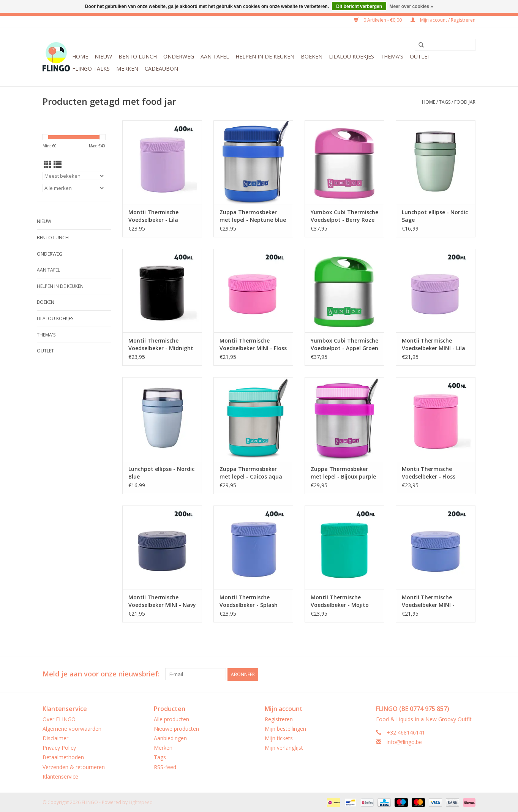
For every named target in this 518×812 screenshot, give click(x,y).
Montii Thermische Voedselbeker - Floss (429, 473)
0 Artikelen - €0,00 (378, 20)
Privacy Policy (59, 747)
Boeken (312, 56)
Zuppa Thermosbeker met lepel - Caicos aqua (251, 473)
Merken (127, 69)
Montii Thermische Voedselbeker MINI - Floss (253, 344)
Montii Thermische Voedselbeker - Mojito (340, 601)
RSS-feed (165, 767)
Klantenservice (60, 776)
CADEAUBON (161, 69)
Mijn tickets (279, 738)
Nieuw (103, 56)
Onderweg (179, 56)
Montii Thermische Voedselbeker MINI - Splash (428, 601)
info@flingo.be (404, 742)
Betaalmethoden (63, 757)
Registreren (279, 719)
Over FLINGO (59, 719)
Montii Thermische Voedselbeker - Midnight (161, 344)
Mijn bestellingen (285, 728)
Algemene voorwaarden (72, 728)
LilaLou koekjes (351, 56)
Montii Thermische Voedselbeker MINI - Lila (434, 344)
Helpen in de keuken (265, 56)
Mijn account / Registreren (443, 20)
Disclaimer (55, 738)
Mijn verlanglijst (284, 747)
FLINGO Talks (91, 69)
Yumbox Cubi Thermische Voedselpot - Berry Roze (344, 216)
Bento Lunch (138, 56)
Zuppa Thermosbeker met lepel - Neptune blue (253, 216)
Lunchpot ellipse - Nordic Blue (161, 473)
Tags (445, 102)
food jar (465, 102)
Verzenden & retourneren (74, 767)
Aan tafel (215, 56)
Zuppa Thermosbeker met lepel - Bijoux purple (343, 473)
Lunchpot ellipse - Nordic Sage (435, 216)
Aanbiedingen (170, 738)
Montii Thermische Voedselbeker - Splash (249, 601)
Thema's (392, 56)
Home (80, 56)
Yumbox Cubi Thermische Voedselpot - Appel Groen (344, 344)
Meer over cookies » (411, 6)
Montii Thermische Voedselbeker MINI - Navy (162, 601)
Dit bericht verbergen (359, 6)
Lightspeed (141, 802)
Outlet (420, 56)
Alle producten (171, 719)
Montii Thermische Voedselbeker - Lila (153, 216)
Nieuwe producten (176, 728)
